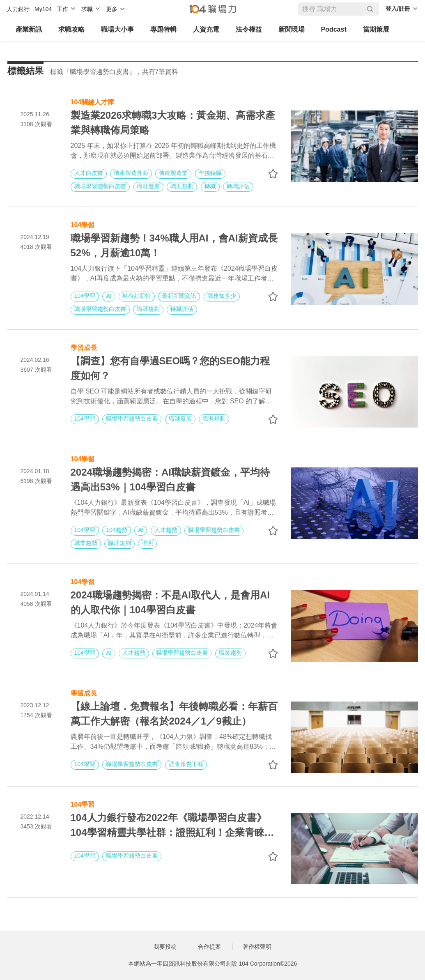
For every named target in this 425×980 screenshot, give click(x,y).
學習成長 (84, 347)
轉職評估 (238, 186)
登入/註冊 (398, 9)
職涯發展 (148, 186)
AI (109, 296)
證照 (147, 543)
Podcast (334, 29)
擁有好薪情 (137, 296)
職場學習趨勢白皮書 (100, 186)
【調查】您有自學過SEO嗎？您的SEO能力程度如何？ (170, 368)
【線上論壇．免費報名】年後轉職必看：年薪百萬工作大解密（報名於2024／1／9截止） (174, 714)
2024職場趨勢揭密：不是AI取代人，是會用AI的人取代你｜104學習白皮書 (170, 602)
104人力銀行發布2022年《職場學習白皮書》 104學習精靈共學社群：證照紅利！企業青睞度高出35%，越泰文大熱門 (172, 826)
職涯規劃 (182, 186)
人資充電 (206, 29)
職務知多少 (222, 296)
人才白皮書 (89, 173)
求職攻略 (71, 29)
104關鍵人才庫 (93, 101)
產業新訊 (29, 29)
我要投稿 (165, 947)
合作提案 (209, 947)
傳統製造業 (173, 173)
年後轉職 (210, 173)
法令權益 (249, 29)
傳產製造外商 (131, 173)
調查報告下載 (186, 764)
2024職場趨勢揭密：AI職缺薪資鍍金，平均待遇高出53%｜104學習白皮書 (170, 480)
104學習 (83, 224)
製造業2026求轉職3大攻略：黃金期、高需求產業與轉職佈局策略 (173, 123)
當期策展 (376, 29)
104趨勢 (116, 530)
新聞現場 (292, 29)
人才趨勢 (166, 530)
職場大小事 (117, 29)
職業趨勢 (86, 543)
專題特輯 (163, 29)
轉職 (210, 186)
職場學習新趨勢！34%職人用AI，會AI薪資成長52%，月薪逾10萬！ (174, 245)
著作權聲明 (257, 947)
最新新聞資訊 (179, 296)
